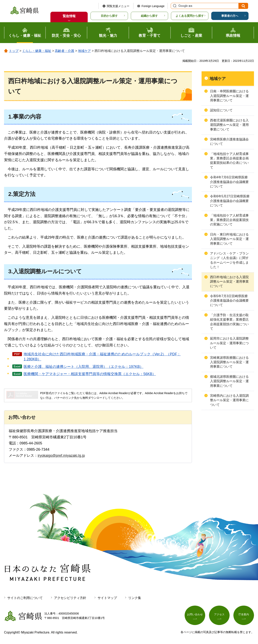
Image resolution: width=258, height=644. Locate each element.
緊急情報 (69, 16)
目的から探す (109, 16)
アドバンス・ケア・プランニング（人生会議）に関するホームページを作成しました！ (229, 260)
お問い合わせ (195, 615)
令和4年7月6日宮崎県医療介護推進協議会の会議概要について (229, 182)
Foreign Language (153, 6)
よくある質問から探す (190, 16)
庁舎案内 (244, 615)
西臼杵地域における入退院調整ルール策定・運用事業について (229, 282)
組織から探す (149, 16)
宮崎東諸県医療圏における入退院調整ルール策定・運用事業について (229, 362)
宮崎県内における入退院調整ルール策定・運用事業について (229, 400)
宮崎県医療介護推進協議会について (229, 142)
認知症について (221, 110)
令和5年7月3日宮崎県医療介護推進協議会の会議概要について (229, 301)
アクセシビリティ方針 (70, 598)
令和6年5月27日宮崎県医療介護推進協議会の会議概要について (230, 201)
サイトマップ (107, 598)
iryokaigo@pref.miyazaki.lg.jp (61, 456)
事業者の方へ (230, 16)
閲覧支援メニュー (118, 6)
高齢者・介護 (64, 51)
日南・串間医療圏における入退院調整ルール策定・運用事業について (229, 96)
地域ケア (84, 51)
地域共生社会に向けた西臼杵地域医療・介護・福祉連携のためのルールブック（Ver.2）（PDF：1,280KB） (102, 357)
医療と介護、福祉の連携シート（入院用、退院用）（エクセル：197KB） (83, 367)
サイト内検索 (174, 6)
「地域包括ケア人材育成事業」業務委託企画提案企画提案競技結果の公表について (229, 161)
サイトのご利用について (25, 598)
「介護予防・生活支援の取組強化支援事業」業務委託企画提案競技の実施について (229, 322)
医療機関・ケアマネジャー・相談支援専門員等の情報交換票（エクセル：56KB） (90, 374)
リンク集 (135, 598)
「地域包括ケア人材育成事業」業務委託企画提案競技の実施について (229, 220)
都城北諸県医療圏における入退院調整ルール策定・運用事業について (229, 381)
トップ (14, 51)
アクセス (219, 615)
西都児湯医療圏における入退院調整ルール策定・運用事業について (229, 125)
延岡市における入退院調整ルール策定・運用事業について (229, 343)
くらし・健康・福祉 (37, 51)
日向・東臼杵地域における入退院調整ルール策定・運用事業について (229, 239)
